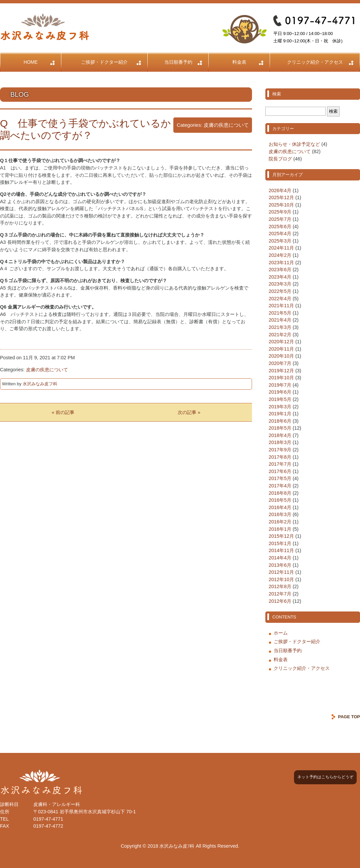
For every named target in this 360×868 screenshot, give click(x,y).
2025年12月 (281, 197)
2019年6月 (280, 392)
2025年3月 (280, 241)
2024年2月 (280, 255)
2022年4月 (280, 299)
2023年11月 (281, 263)
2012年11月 (281, 572)
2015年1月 (280, 543)
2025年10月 (281, 205)
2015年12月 (281, 536)
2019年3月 (280, 407)
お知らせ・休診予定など (294, 144)
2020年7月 (280, 363)
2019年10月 (281, 378)
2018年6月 (280, 421)
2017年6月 (280, 471)
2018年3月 (280, 442)
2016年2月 (280, 522)
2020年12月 (281, 342)
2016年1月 (280, 529)
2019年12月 (281, 371)
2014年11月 (281, 550)
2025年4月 (280, 234)
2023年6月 (280, 270)
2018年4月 (280, 435)
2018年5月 (280, 428)
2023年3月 (280, 284)
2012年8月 (280, 586)
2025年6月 (280, 227)
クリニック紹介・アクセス (315, 62)
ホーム (281, 633)
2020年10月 (281, 356)
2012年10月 (281, 579)
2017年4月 (280, 486)
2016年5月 (280, 500)
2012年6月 (280, 601)
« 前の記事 (63, 412)
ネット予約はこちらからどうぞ (325, 777)
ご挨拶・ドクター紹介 (104, 62)
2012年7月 (280, 594)
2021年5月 (280, 313)
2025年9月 (280, 212)
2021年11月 (281, 306)
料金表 (239, 62)
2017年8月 (280, 457)
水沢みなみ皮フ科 (40, 384)
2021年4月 (280, 320)
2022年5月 (280, 291)
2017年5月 (280, 478)
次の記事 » (189, 412)
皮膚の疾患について (226, 125)
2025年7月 (280, 219)
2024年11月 (281, 248)
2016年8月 (280, 493)
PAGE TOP (349, 717)
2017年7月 (280, 464)
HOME (31, 62)
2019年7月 (280, 385)
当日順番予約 (178, 62)
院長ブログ (280, 159)
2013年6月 (280, 565)
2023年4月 (280, 277)
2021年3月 (280, 327)
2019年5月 (280, 399)
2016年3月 (280, 514)
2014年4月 (280, 558)
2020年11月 (281, 349)
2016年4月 (280, 507)
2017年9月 (280, 450)
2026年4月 (280, 190)
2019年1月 (280, 414)
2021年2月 (280, 335)
